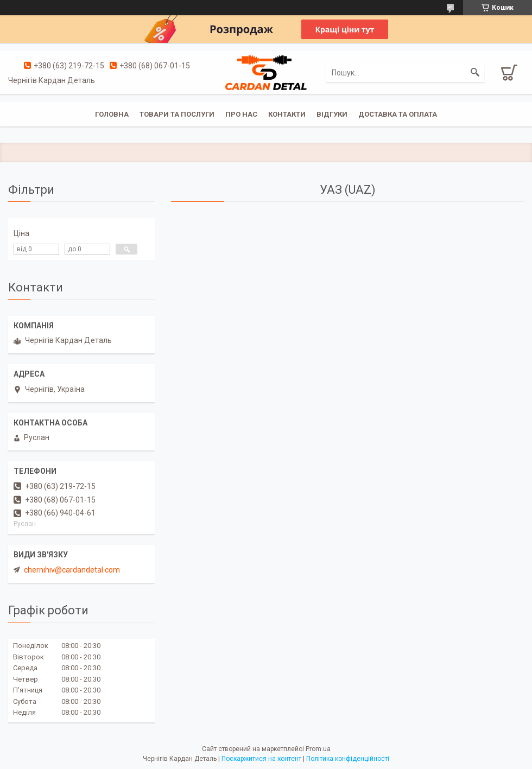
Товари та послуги (177, 114)
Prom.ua (318, 749)
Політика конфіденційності (348, 759)
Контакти (287, 114)
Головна (112, 114)
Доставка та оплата (398, 114)
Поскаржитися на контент (261, 759)
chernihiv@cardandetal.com (72, 570)
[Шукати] (475, 73)
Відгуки (332, 114)
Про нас (241, 114)
